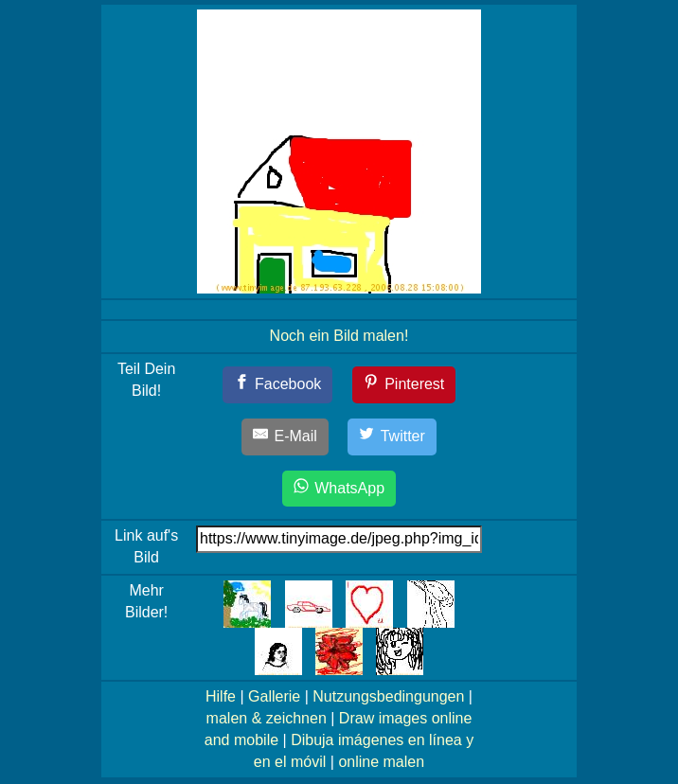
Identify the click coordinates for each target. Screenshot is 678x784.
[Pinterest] (404, 385)
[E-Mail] (285, 437)
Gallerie (274, 696)
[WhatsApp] (339, 489)
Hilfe (221, 696)
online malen (381, 762)
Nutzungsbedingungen (388, 696)
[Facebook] (278, 385)
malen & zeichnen (267, 718)
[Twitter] (392, 437)
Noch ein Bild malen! (339, 336)
